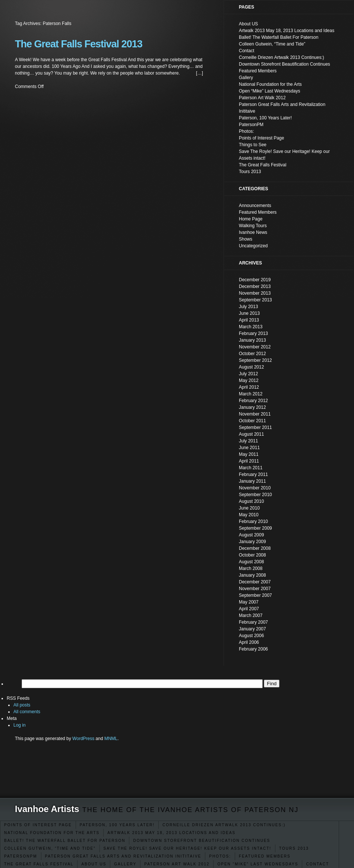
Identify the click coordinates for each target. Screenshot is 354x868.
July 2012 (248, 374)
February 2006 (253, 649)
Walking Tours (253, 226)
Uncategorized (253, 246)
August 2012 (251, 367)
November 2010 (255, 488)
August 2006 (251, 636)
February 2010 (253, 521)
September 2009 (255, 528)
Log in (20, 725)
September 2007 (255, 595)
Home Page (251, 219)
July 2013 (248, 307)
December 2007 (255, 582)
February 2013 (253, 333)
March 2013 (251, 327)
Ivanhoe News (253, 232)
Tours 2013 (294, 848)
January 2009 (252, 542)
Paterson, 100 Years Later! (117, 825)
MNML (111, 739)
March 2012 (251, 394)
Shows (246, 239)
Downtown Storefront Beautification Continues (202, 841)
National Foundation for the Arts (52, 833)
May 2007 (249, 602)
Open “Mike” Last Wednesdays (258, 864)
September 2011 (255, 427)
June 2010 (249, 508)
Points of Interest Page (38, 825)
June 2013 (249, 313)
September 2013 (255, 300)
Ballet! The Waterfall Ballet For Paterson (65, 841)
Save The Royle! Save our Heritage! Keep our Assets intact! (188, 848)
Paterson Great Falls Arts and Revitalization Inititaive (123, 856)
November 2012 (255, 347)
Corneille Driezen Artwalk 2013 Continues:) (224, 825)
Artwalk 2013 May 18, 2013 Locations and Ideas (171, 833)
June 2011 (249, 448)
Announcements (255, 206)
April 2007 (249, 609)
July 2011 (248, 441)
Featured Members (265, 856)
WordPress (83, 739)
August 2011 (251, 434)
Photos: (220, 856)
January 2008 (252, 575)
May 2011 (249, 454)
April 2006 (249, 642)
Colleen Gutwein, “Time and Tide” (50, 848)
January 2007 (252, 629)
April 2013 (249, 320)
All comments (27, 712)
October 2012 (252, 354)
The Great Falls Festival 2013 (79, 44)
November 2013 (255, 293)
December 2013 (255, 286)
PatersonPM (21, 856)
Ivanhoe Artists (47, 809)
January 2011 (252, 481)
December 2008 (255, 548)
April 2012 (249, 387)
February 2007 (253, 622)
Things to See (253, 145)
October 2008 (252, 555)
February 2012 (253, 401)
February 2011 (253, 474)
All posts (22, 705)
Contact (317, 864)
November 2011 (255, 414)
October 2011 (252, 421)
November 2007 (255, 589)
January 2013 (252, 340)
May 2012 (249, 380)
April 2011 (249, 461)
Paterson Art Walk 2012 (177, 864)
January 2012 (252, 407)
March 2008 (251, 568)
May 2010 (249, 515)
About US (94, 864)
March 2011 (251, 468)
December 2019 (255, 280)
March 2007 (251, 615)
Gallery (125, 864)
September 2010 (255, 495)
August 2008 (251, 562)
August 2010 (251, 501)
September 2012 (255, 360)
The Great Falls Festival (39, 864)
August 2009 (251, 535)
